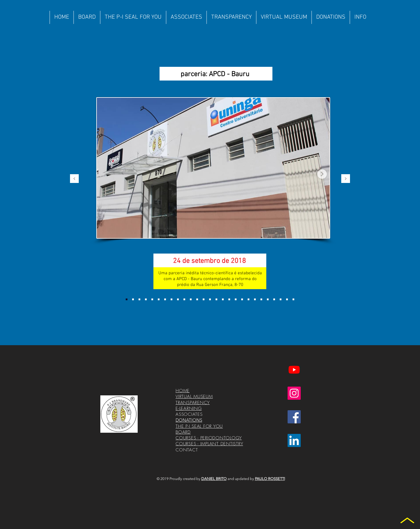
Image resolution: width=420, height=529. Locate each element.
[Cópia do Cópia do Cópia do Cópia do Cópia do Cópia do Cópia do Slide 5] (293, 299)
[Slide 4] (165, 299)
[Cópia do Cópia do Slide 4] (178, 299)
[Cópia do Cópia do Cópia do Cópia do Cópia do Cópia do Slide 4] (210, 299)
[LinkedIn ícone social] (294, 440)
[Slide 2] (146, 299)
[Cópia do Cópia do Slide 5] (249, 299)
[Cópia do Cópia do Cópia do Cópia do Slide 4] (191, 299)
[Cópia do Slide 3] (159, 299)
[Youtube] (294, 370)
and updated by (256, 479)
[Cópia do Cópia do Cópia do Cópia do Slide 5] (274, 299)
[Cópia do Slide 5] (242, 299)
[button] (186, 17)
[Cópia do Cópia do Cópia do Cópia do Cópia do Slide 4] (197, 299)
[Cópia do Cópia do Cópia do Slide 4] (184, 299)
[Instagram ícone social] (294, 393)
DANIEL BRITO (214, 479)
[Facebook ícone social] (294, 417)
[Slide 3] (152, 299)
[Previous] (74, 179)
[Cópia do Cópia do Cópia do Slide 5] (261, 299)
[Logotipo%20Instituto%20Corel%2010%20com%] (119, 414)
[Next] (346, 179)
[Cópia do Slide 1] (133, 299)
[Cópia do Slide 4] (171, 299)
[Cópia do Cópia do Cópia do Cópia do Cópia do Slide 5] (281, 299)
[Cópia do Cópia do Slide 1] (139, 299)
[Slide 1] (127, 299)
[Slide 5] (236, 299)
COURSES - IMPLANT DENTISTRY (209, 444)
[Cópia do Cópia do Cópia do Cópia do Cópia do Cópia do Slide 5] (287, 299)
